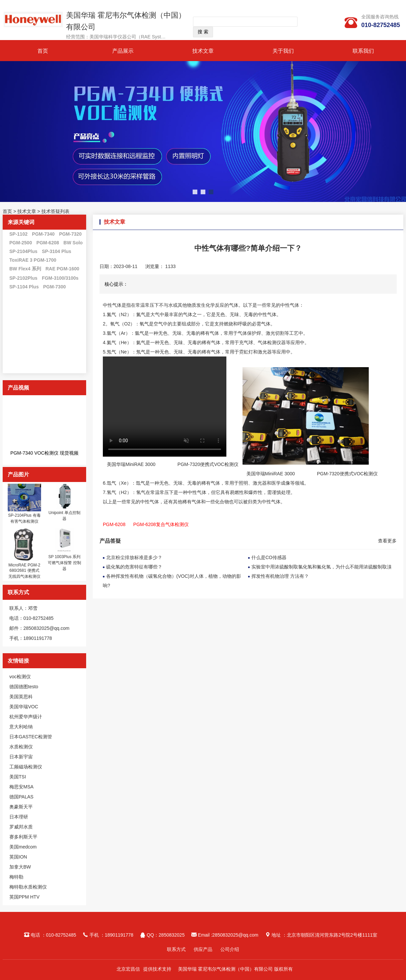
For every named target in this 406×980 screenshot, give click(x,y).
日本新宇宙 (21, 757)
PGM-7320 (70, 234)
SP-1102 (18, 234)
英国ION (18, 857)
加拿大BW (20, 867)
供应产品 (203, 949)
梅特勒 (16, 877)
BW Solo (73, 243)
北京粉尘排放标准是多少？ (134, 557)
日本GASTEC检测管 (31, 737)
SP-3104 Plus (56, 251)
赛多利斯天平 (23, 837)
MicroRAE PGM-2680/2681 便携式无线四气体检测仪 (24, 571)
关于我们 (283, 51)
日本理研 (19, 817)
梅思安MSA (21, 787)
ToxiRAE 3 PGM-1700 (33, 260)
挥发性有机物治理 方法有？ (280, 576)
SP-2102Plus (23, 278)
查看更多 (387, 541)
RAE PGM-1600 (62, 269)
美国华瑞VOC (24, 707)
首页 (43, 51)
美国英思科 (21, 697)
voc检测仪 (20, 677)
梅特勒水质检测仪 (28, 887)
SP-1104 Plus (24, 287)
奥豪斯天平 (21, 807)
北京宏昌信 (128, 969)
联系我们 (363, 51)
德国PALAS (21, 797)
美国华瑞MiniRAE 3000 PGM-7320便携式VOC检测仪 (173, 464)
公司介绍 (230, 949)
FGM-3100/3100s (60, 278)
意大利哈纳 (21, 727)
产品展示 (123, 51)
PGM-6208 (48, 243)
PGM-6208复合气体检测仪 (161, 524)
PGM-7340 (43, 234)
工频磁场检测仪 (26, 767)
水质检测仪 (21, 747)
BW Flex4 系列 (25, 269)
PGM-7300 (54, 287)
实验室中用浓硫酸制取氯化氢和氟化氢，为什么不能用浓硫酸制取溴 (322, 567)
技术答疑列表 (55, 211)
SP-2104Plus (23, 251)
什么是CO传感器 (269, 557)
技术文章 (203, 51)
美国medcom (23, 847)
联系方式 (176, 949)
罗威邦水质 (21, 827)
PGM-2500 (21, 243)
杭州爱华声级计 (26, 717)
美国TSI (18, 777)
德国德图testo (24, 687)
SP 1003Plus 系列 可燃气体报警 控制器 (64, 563)
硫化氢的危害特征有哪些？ (134, 567)
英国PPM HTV (24, 897)
